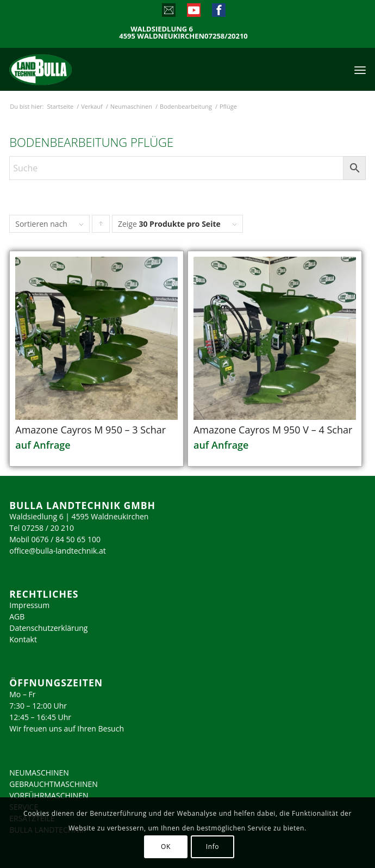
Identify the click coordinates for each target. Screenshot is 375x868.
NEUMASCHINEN (39, 773)
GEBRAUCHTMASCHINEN (54, 784)
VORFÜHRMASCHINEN (49, 795)
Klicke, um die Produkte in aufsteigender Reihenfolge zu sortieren (101, 226)
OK (166, 847)
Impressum (29, 605)
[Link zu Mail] (168, 13)
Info (212, 847)
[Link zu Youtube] (193, 13)
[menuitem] (360, 69)
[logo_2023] (64, 69)
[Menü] (360, 69)
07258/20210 (226, 36)
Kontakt (23, 639)
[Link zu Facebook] (218, 13)
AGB (17, 616)
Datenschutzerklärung (48, 628)
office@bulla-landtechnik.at (58, 551)
